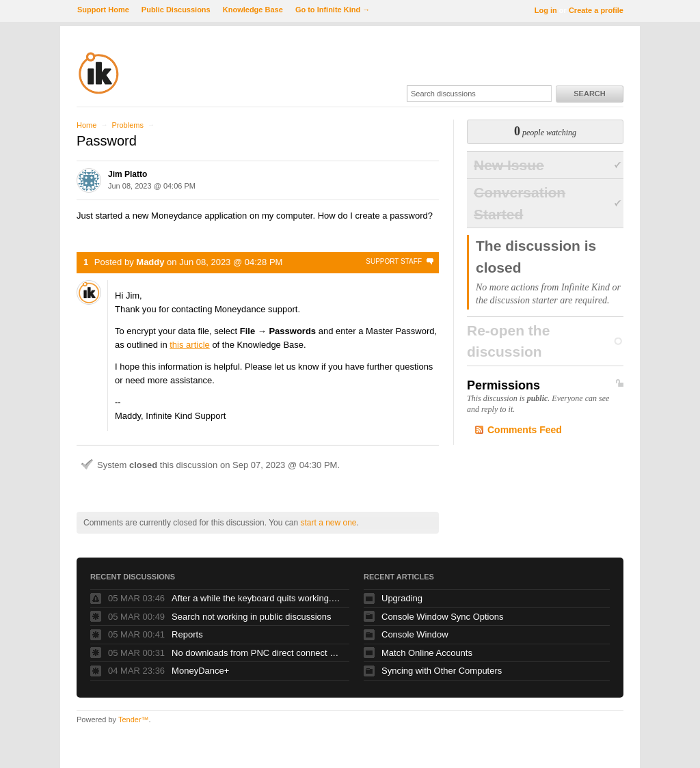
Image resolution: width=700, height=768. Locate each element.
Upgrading (402, 598)
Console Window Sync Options (442, 617)
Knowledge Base (253, 10)
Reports (187, 634)
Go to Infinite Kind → (333, 10)
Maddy (150, 262)
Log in (546, 10)
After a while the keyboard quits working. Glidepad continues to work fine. (257, 598)
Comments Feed (525, 430)
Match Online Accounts (427, 653)
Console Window (415, 634)
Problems (127, 125)
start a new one (328, 523)
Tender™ (134, 719)
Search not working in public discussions (251, 617)
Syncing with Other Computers (442, 671)
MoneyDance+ (200, 671)
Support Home (103, 10)
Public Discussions (176, 10)
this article (190, 345)
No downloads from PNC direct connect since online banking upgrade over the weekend (257, 653)
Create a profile (596, 10)
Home (86, 125)
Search (589, 94)
